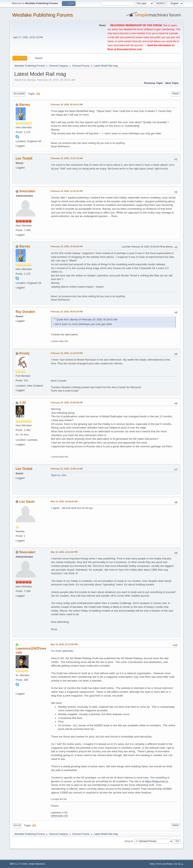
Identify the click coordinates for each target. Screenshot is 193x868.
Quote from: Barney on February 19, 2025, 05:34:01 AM (87, 320)
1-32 (23, 403)
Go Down (19, 94)
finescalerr (28, 191)
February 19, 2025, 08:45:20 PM (67, 312)
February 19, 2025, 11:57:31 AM (67, 158)
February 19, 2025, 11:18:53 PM (67, 353)
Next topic (172, 83)
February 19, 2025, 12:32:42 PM (67, 191)
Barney (25, 105)
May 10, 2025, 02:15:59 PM (64, 644)
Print (176, 94)
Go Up (17, 825)
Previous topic (153, 83)
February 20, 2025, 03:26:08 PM (67, 403)
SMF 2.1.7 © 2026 (18, 864)
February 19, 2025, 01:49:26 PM (67, 246)
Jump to (129, 841)
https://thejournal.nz (157, 781)
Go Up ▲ (179, 864)
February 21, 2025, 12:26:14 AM (67, 469)
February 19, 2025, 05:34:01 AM (67, 105)
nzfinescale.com (59, 816)
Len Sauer (27, 502)
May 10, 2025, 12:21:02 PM (64, 552)
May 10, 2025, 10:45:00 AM (64, 501)
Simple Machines (37, 864)
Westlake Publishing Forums (42, 15)
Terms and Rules (164, 864)
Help (152, 864)
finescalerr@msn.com (129, 49)
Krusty (25, 353)
